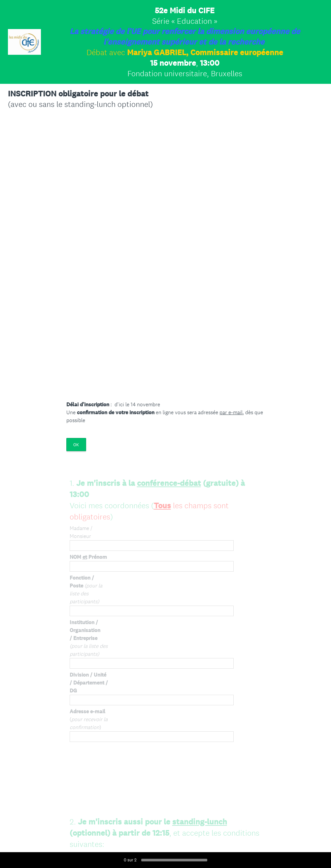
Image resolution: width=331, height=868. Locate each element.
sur (130, 860)
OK (76, 445)
